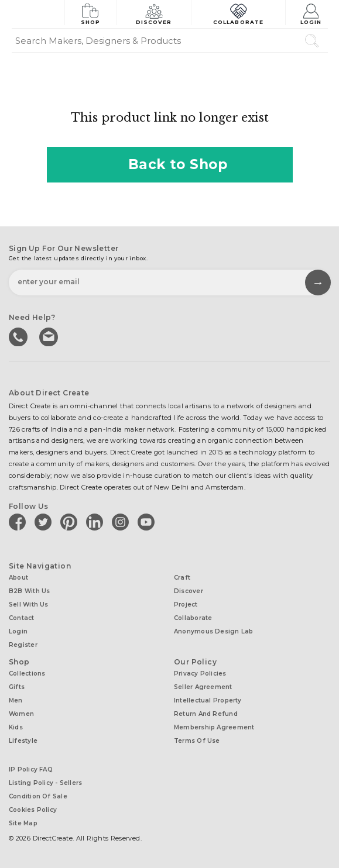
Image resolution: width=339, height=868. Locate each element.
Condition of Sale (38, 796)
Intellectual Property (208, 700)
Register (23, 645)
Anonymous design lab (213, 631)
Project (186, 604)
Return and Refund (206, 714)
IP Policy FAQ (31, 769)
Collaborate (238, 13)
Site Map (23, 823)
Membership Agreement (214, 727)
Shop (90, 13)
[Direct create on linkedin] (97, 522)
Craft (182, 578)
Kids (16, 727)
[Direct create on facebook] (19, 522)
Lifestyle (23, 741)
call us (19, 336)
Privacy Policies (200, 674)
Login (311, 13)
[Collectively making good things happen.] (38, 14)
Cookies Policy (33, 810)
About (18, 578)
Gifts (17, 687)
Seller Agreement (203, 687)
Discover (154, 13)
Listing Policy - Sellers (45, 783)
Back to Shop (170, 164)
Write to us (50, 336)
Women (21, 714)
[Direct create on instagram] (122, 522)
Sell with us (29, 604)
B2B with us (29, 591)
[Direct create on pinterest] (71, 522)
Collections (27, 674)
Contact (22, 618)
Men (16, 700)
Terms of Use (197, 741)
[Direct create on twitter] (45, 522)
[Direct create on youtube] (148, 522)
